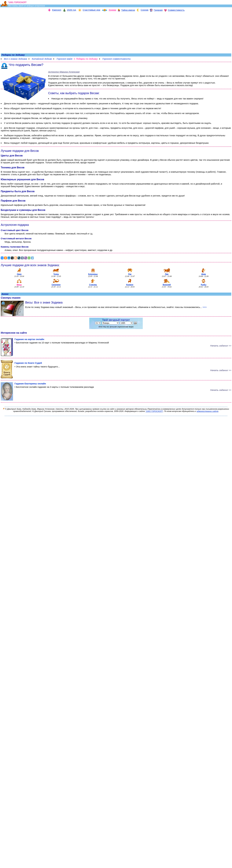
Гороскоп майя (64, 59)
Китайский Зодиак (42, 59)
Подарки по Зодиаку (87, 59)
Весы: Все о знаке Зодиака (44, 302)
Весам (35, 118)
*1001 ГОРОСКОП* (154, 411)
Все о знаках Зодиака (16, 59)
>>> (205, 307)
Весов (66, 83)
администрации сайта (207, 411)
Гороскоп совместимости (117, 59)
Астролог (64, 72)
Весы (106, 76)
